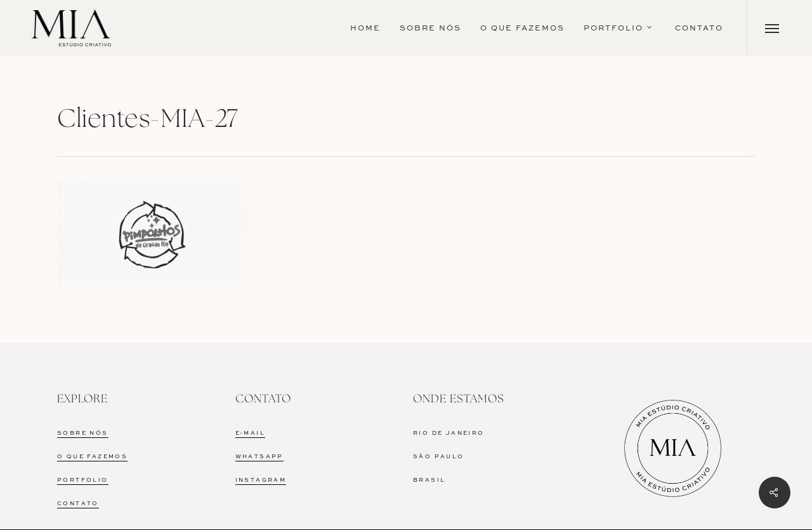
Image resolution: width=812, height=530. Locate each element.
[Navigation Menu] (772, 28)
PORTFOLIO (83, 480)
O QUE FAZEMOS (92, 457)
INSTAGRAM (261, 480)
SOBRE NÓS (83, 433)
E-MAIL (250, 433)
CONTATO (78, 504)
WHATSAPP (259, 457)
